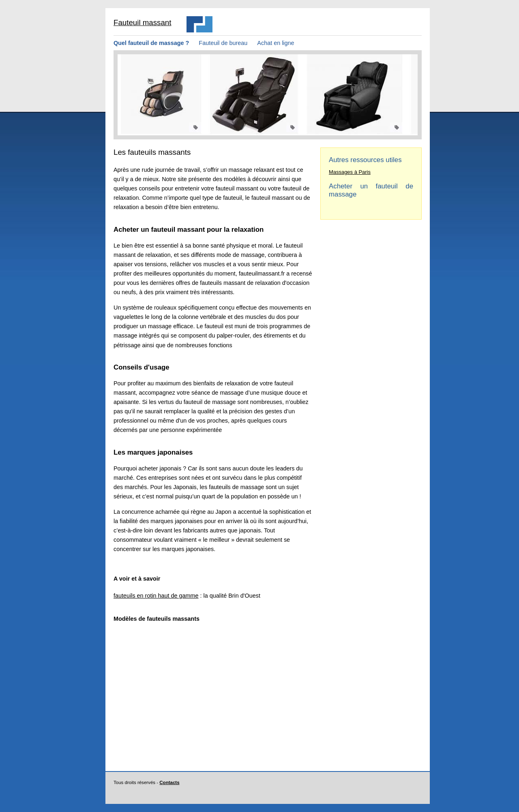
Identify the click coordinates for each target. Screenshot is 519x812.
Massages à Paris (350, 172)
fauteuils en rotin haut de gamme (156, 596)
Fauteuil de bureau (223, 43)
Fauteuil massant (142, 22)
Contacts (169, 782)
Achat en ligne (276, 43)
